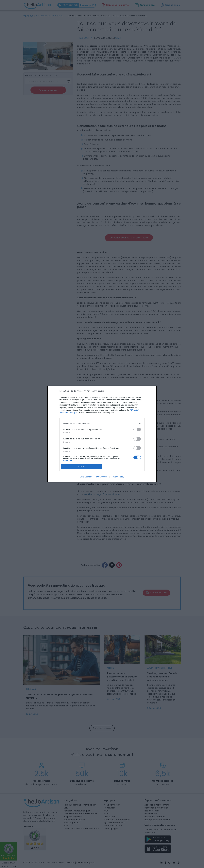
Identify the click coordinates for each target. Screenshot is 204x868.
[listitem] (102, 423)
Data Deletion (86, 477)
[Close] (151, 391)
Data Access (102, 477)
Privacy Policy (118, 477)
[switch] (137, 429)
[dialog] (102, 434)
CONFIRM (82, 467)
